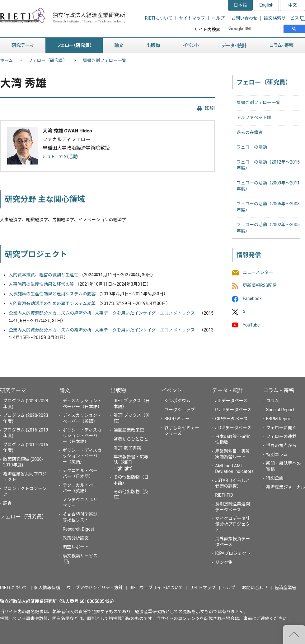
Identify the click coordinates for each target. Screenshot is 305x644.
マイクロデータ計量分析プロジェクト (232, 524)
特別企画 (275, 478)
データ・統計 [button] (234, 46)
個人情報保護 (47, 588)
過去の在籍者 (250, 132)
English (266, 5)
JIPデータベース (231, 401)
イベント (172, 390)
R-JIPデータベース (233, 410)
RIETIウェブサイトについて (156, 588)
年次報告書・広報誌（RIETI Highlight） (131, 462)
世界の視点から (281, 446)
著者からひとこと (131, 439)
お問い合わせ (244, 18)
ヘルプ (218, 18)
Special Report (280, 410)
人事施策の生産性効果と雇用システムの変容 (52, 294)
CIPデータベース (231, 419)
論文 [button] (119, 46)
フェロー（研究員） (48, 60)
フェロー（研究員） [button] (74, 46)
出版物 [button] (153, 46)
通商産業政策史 (129, 430)
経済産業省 (285, 588)
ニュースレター (258, 272)
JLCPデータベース (233, 428)
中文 (293, 5)
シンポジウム (177, 401)
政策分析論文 (76, 538)
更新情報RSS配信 (260, 286)
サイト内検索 (207, 30)
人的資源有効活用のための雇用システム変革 (52, 303)
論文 (65, 390)
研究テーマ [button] (23, 46)
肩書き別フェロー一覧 (105, 60)
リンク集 (224, 562)
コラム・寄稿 (279, 390)
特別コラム (277, 455)
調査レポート (76, 547)
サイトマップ (192, 18)
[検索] (253, 29)
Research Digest (78, 529)
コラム (273, 401)
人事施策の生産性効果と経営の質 (41, 284)
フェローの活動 (252, 147)
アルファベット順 (254, 117)
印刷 (210, 108)
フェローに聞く (281, 428)
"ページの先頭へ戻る (294, 635)
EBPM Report (279, 419)
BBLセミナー (177, 419)
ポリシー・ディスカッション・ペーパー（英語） (82, 456)
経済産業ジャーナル (286, 487)
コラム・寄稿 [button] (282, 46)
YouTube (251, 325)
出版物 (118, 390)
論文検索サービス (284, 18)
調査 (7, 503)
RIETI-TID (224, 495)
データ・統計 (228, 390)
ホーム (7, 60)
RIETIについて (159, 18)
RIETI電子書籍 (127, 448)
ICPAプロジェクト (233, 553)
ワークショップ (180, 410)
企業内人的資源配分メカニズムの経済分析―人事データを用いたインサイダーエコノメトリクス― (103, 313)
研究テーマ (13, 390)
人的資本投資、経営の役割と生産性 (44, 275)
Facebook (252, 299)
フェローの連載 (281, 436)
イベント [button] (191, 46)
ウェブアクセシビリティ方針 (95, 588)
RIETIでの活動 (63, 157)
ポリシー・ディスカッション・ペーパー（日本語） (82, 436)
